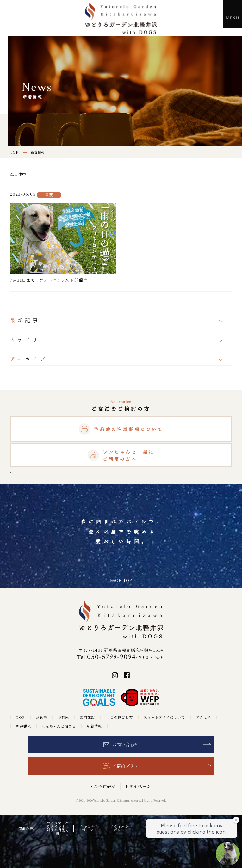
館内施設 (87, 717)
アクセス (203, 717)
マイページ (140, 786)
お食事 (41, 717)
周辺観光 (23, 726)
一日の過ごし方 (120, 717)
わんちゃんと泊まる (59, 726)
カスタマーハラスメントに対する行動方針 (58, 828)
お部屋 (63, 717)
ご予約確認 (105, 786)
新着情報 (94, 726)
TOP (20, 717)
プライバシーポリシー (121, 828)
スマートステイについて (164, 717)
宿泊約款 (26, 828)
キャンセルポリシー (90, 828)
